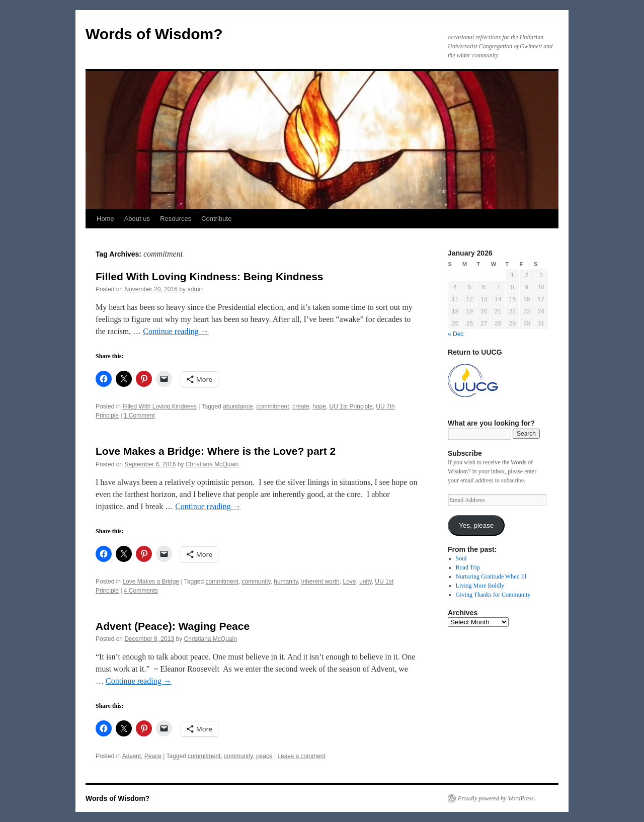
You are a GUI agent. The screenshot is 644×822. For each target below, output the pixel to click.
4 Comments (141, 591)
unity (365, 582)
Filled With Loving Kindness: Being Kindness (210, 276)
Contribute (216, 219)
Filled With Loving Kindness (159, 406)
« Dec (456, 334)
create (301, 406)
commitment (272, 406)
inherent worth (320, 582)
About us (137, 219)
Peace (153, 756)
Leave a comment (301, 756)
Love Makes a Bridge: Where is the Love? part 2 (216, 451)
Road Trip (468, 567)
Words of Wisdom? (154, 34)
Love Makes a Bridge (151, 582)
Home (105, 219)
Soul (461, 558)
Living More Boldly (480, 586)
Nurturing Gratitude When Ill (491, 577)
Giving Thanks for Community (493, 595)
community (256, 582)
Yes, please (476, 525)
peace (264, 756)
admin (195, 289)
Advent (132, 756)
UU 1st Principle (351, 406)
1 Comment (139, 416)
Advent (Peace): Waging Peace (173, 626)
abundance (238, 406)
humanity (286, 582)
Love (349, 582)
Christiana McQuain (212, 464)
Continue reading (176, 331)
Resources (176, 219)
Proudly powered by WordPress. (497, 798)
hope (319, 406)
